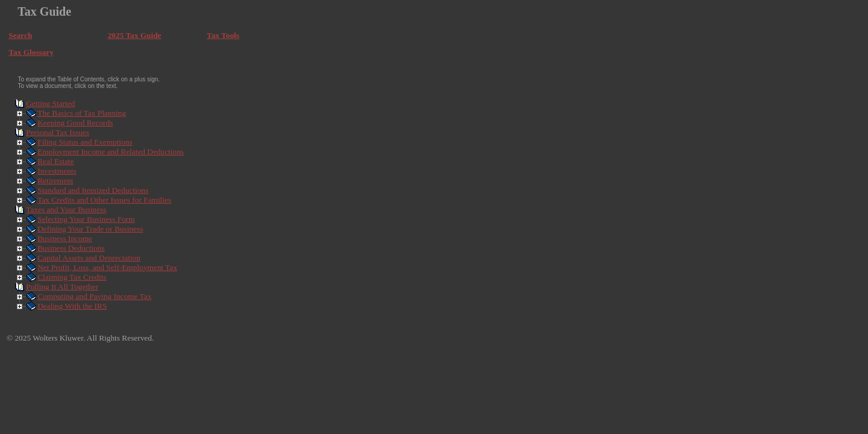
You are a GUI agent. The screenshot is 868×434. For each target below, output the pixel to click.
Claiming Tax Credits (72, 277)
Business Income (65, 238)
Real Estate (55, 161)
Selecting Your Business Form (86, 219)
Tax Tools (223, 35)
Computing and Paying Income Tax (94, 296)
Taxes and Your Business (66, 209)
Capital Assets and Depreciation (89, 258)
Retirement (55, 181)
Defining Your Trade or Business (90, 229)
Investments (57, 171)
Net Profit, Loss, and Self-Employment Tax (107, 267)
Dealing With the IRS (72, 306)
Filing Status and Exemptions (85, 142)
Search (20, 35)
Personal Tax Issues (58, 132)
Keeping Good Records (75, 123)
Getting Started (50, 103)
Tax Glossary (31, 52)
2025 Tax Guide (135, 35)
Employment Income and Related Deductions (111, 152)
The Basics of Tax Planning (82, 113)
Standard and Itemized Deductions (93, 190)
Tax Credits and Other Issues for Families (104, 200)
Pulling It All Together (62, 287)
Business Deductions (71, 248)
